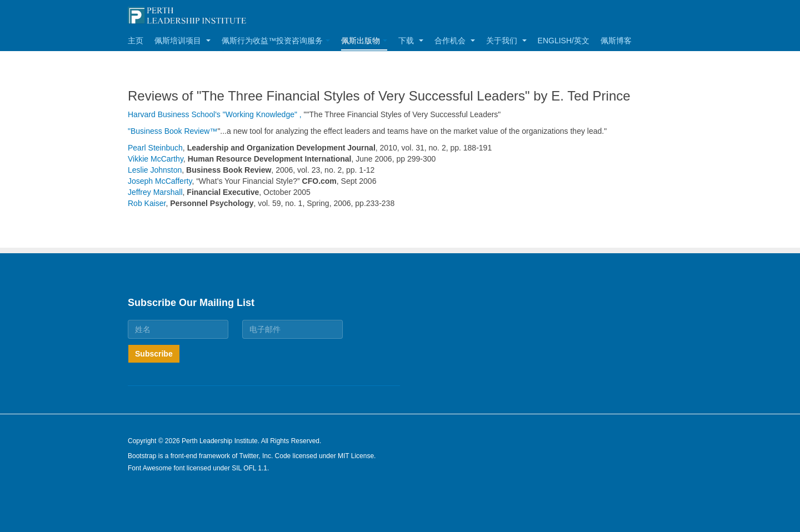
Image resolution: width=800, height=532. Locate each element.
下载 (411, 41)
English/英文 (564, 41)
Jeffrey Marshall (155, 192)
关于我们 (506, 41)
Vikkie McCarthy (156, 159)
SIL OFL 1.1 (249, 468)
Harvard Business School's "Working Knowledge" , (215, 114)
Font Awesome (150, 468)
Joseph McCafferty (160, 181)
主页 (136, 41)
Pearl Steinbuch (155, 148)
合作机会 (455, 41)
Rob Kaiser (147, 203)
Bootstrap (142, 456)
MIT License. (357, 456)
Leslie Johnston (155, 170)
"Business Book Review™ (172, 131)
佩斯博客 (616, 41)
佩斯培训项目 (182, 41)
